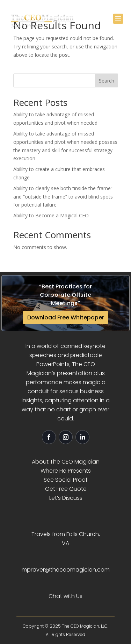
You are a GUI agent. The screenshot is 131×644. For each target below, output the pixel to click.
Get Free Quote (66, 489)
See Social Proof (66, 480)
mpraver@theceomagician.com (66, 570)
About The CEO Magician (66, 462)
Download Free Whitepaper (66, 317)
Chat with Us (65, 596)
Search (107, 81)
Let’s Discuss (66, 498)
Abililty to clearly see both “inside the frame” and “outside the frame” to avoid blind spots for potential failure (63, 197)
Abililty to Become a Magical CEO (51, 215)
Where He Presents (66, 471)
